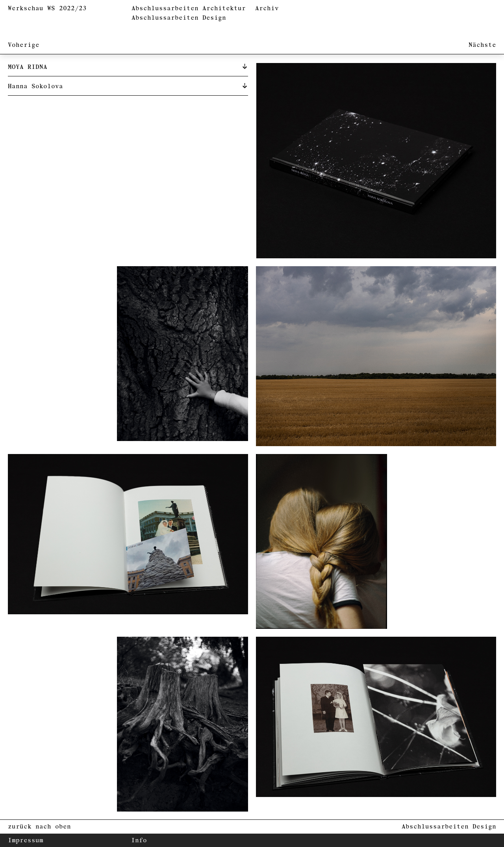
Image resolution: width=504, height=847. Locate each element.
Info (139, 841)
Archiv (267, 8)
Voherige (24, 45)
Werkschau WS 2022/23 (47, 8)
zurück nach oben (39, 827)
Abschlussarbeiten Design (179, 18)
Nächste (482, 45)
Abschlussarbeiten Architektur (189, 8)
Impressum (26, 841)
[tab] (128, 67)
